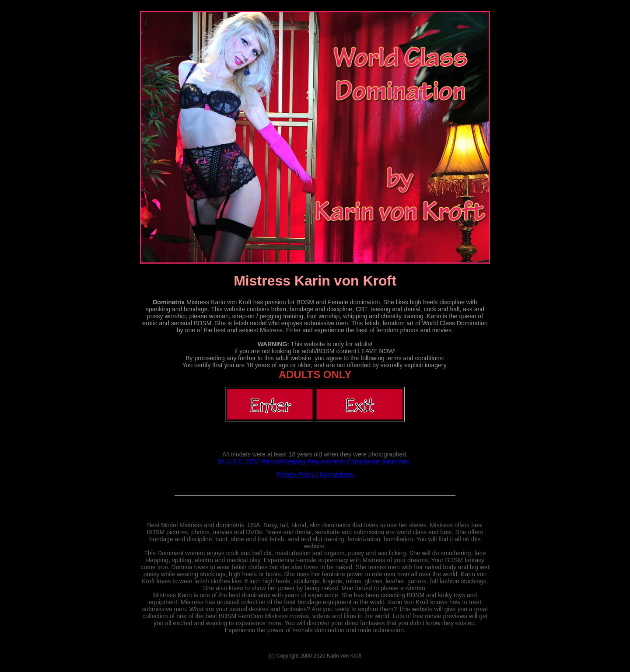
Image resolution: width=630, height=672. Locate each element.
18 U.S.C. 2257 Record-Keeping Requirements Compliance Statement (314, 461)
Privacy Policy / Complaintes (315, 474)
